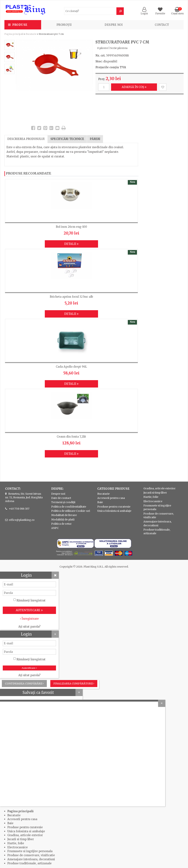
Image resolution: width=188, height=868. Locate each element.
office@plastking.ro (22, 520)
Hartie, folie (151, 497)
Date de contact (61, 498)
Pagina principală (14, 34)
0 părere (103, 48)
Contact (162, 25)
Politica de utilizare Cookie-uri (71, 511)
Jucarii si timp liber (155, 493)
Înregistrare (29, 619)
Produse (20, 25)
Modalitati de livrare (64, 515)
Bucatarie (31, 34)
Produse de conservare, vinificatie (31, 855)
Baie (100, 502)
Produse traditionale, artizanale (29, 863)
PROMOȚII (64, 25)
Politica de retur (61, 524)
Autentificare (29, 668)
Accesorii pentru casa (111, 498)
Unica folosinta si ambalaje (114, 511)
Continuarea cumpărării (24, 684)
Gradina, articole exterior (159, 488)
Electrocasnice (153, 501)
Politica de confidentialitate (69, 507)
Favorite (160, 12)
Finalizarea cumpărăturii (74, 684)
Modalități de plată (63, 520)
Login (144, 12)
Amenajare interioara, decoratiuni (31, 859)
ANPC (55, 528)
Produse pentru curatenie (114, 507)
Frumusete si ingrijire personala (30, 851)
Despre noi (114, 25)
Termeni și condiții (63, 502)
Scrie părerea (119, 48)
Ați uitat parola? (29, 627)
